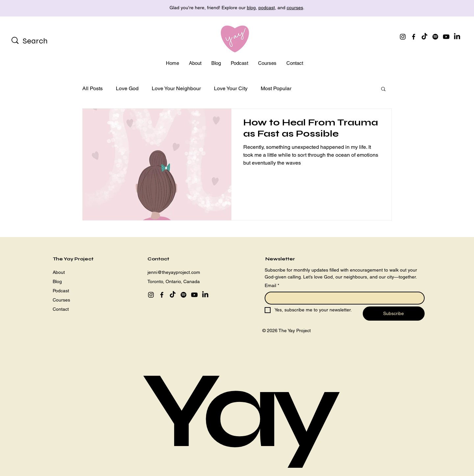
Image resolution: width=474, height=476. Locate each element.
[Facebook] (414, 37)
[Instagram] (403, 37)
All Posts (92, 88)
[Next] (439, 8)
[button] (383, 89)
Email (272, 286)
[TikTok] (424, 37)
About (59, 272)
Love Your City (231, 88)
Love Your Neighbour (176, 88)
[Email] (343, 298)
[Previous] (35, 8)
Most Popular (276, 88)
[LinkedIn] (457, 37)
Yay (237, 411)
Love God (127, 88)
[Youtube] (446, 37)
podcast (267, 8)
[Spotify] (435, 37)
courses (295, 8)
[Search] (44, 41)
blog (251, 8)
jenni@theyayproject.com (174, 272)
